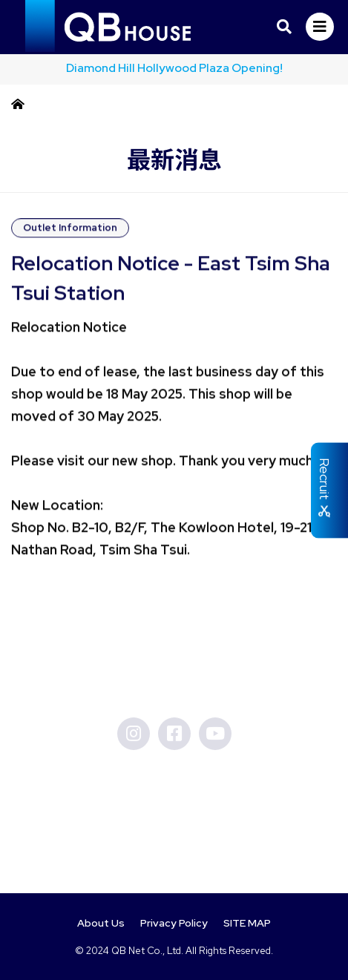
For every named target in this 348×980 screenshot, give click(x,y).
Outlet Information (70, 231)
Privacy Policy (174, 923)
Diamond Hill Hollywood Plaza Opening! (174, 68)
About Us (101, 923)
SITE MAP (247, 923)
